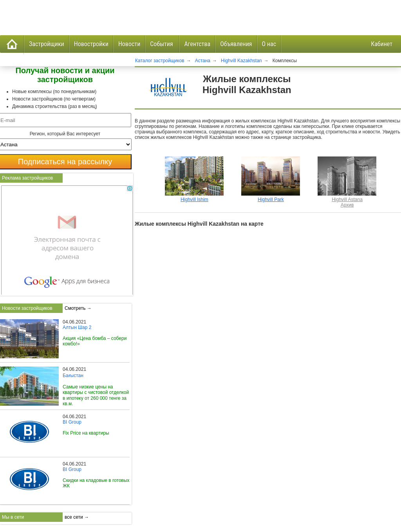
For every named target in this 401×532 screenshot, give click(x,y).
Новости (129, 44)
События (162, 44)
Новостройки (91, 44)
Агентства (197, 44)
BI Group (72, 422)
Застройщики (47, 44)
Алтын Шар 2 (77, 327)
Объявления (236, 44)
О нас (269, 44)
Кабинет (382, 44)
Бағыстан (73, 376)
